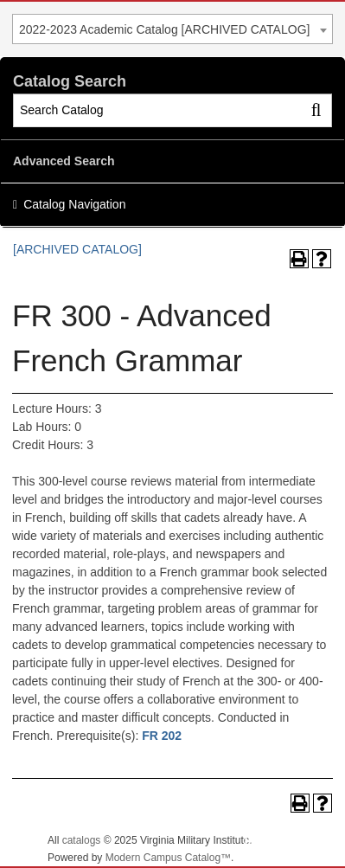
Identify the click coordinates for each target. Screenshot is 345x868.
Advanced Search (64, 161)
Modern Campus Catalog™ (168, 858)
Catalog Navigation (74, 204)
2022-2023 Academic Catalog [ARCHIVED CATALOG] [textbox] (164, 29)
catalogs (82, 840)
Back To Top (284, 841)
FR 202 (162, 736)
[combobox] (172, 29)
